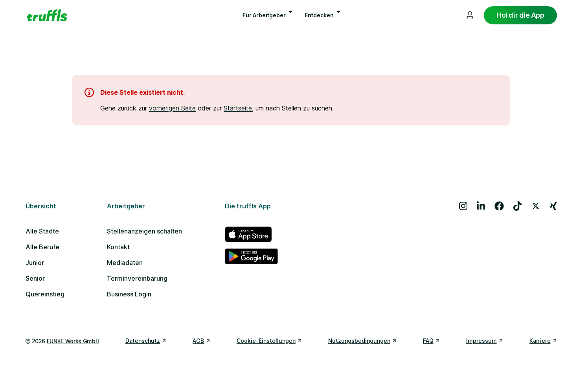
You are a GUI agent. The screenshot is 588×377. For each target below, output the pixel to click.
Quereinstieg (45, 294)
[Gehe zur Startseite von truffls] (47, 15)
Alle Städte (42, 231)
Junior (35, 263)
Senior (35, 278)
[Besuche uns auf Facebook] (499, 206)
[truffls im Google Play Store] (251, 256)
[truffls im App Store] (251, 234)
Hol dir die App (520, 15)
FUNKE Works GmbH (73, 341)
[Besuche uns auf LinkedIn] (481, 206)
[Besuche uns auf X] (536, 206)
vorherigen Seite (172, 108)
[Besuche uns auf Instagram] (463, 206)
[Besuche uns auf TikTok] (517, 206)
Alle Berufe (42, 247)
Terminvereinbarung (137, 278)
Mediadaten (125, 263)
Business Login (129, 294)
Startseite (238, 108)
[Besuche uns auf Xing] (553, 206)
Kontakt (118, 247)
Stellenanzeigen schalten (144, 231)
